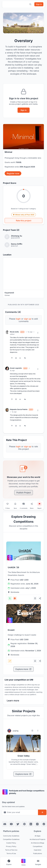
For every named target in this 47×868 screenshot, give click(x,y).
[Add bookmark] (35, 598)
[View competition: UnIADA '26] (25, 551)
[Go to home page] (23, 863)
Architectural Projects (37, 839)
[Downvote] (20, 358)
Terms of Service (11, 850)
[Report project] (39, 504)
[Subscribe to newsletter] (42, 812)
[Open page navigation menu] (38, 863)
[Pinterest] (24, 824)
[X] (18, 824)
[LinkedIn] (31, 824)
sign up (28, 319)
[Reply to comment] (25, 358)
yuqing (16, 731)
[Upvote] (12, 358)
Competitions (38, 846)
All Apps (38, 836)
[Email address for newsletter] (20, 812)
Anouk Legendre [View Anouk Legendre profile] (16, 368)
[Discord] (5, 824)
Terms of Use (11, 853)
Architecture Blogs (38, 843)
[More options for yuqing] (38, 731)
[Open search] (30, 4)
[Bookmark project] (15, 504)
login (18, 319)
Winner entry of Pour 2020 (24, 215)
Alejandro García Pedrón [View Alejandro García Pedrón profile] (19, 409)
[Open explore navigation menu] (9, 863)
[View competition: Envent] (25, 614)
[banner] (23, 151)
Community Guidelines (11, 836)
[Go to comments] (24, 504)
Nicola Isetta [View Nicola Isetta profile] (14, 332)
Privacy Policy (11, 846)
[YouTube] (11, 824)
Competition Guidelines (11, 839)
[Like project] (8, 504)
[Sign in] (39, 4)
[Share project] (32, 504)
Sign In (24, 110)
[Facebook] (44, 824)
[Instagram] (37, 824)
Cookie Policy (11, 843)
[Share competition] (40, 598)
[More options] (38, 333)
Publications (38, 853)
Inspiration (38, 850)
